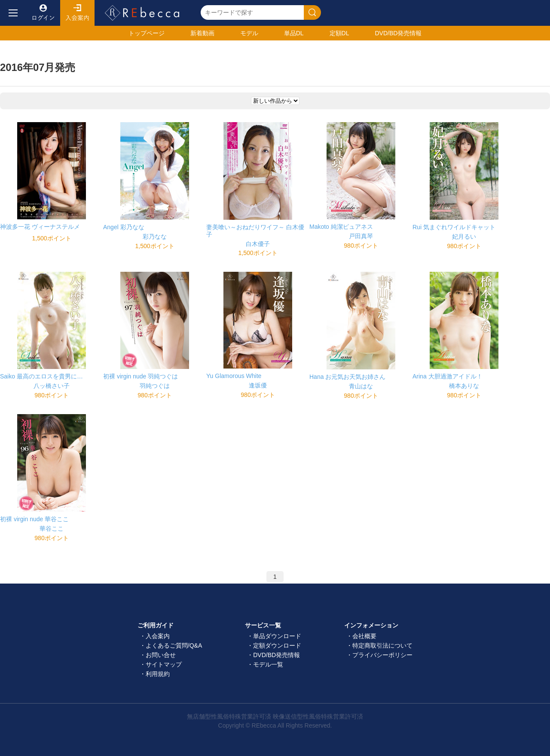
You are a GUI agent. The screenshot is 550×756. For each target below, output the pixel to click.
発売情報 (398, 33)
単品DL (294, 33)
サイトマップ (164, 664)
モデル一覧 (268, 664)
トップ (147, 33)
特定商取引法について (382, 645)
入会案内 (77, 13)
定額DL (339, 33)
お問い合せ (161, 655)
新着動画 (202, 33)
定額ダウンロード (277, 645)
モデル (249, 33)
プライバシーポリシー (382, 655)
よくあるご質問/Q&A (174, 645)
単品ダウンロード (277, 636)
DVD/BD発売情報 (277, 655)
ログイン (43, 13)
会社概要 (364, 636)
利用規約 (158, 674)
